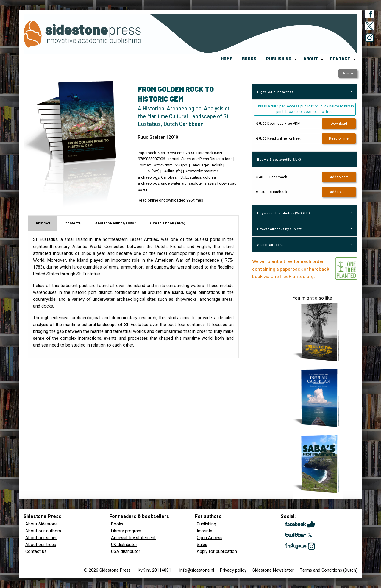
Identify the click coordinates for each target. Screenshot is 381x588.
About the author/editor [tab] (115, 223)
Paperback (271, 177)
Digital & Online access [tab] (275, 92)
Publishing (206, 524)
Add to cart (339, 177)
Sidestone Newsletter (273, 570)
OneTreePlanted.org (292, 276)
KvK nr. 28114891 (154, 570)
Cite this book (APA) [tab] (168, 223)
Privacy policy (233, 570)
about (311, 59)
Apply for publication (217, 552)
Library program (126, 531)
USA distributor (126, 552)
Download (339, 124)
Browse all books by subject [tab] (279, 229)
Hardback (272, 192)
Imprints (204, 531)
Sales (202, 545)
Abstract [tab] (43, 223)
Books (117, 524)
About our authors (43, 531)
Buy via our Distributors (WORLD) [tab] (283, 213)
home (227, 59)
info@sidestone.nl (197, 570)
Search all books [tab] (270, 244)
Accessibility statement (133, 538)
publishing (279, 59)
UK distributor (124, 545)
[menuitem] (227, 59)
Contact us (36, 552)
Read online (339, 138)
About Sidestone (42, 524)
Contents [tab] (73, 223)
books (249, 59)
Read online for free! (278, 138)
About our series (41, 538)
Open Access (210, 538)
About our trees (41, 545)
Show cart (348, 73)
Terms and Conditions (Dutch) (329, 570)
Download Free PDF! (278, 124)
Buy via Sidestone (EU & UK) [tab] (279, 159)
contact (340, 59)
